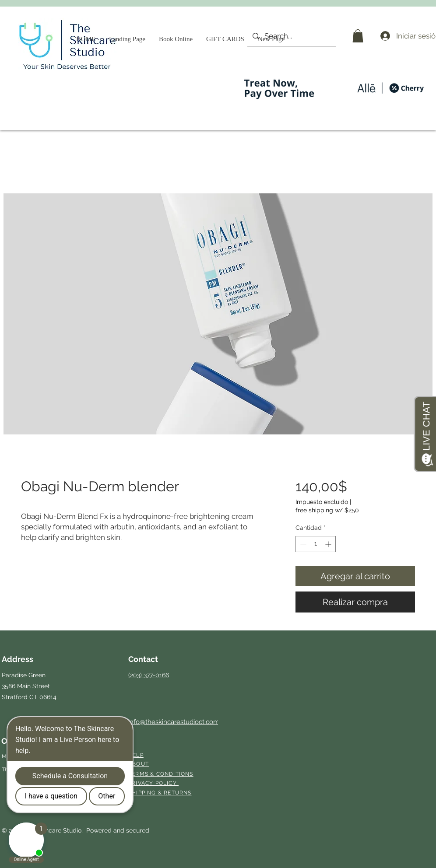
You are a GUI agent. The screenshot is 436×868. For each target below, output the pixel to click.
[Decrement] (302, 544)
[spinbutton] (316, 544)
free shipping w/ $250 (327, 510)
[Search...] (291, 36)
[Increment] (329, 544)
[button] (358, 36)
